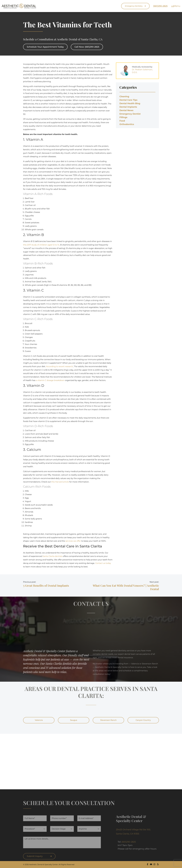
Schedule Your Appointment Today (45, 47)
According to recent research (59, 366)
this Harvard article (60, 482)
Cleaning (124, 97)
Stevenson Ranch (108, 720)
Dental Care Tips (128, 100)
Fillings (123, 117)
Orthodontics (127, 124)
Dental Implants (128, 107)
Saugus (74, 720)
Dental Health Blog (130, 103)
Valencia (39, 720)
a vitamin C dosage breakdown (50, 380)
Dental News (126, 110)
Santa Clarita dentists (53, 556)
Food (122, 121)
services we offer (73, 541)
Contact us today (103, 563)
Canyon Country (143, 720)
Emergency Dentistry (133, 6)
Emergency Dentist (130, 114)
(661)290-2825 (158, 6)
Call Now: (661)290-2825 (87, 47)
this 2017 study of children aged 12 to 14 (41, 245)
